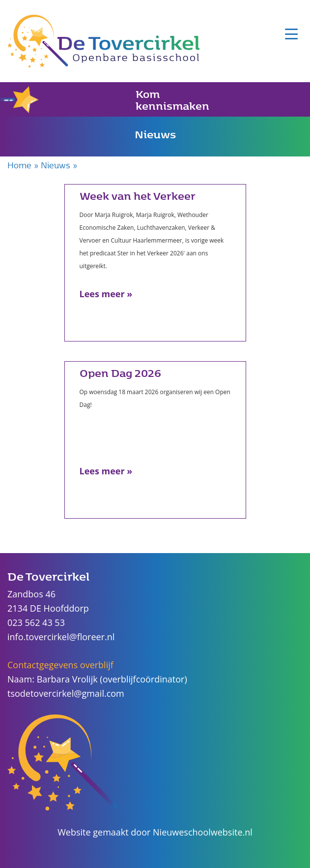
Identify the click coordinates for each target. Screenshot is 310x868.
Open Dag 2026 (120, 372)
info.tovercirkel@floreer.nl (61, 637)
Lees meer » (106, 294)
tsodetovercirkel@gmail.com (66, 693)
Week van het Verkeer (138, 195)
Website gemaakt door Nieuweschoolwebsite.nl (155, 832)
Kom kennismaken (105, 99)
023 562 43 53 (36, 622)
